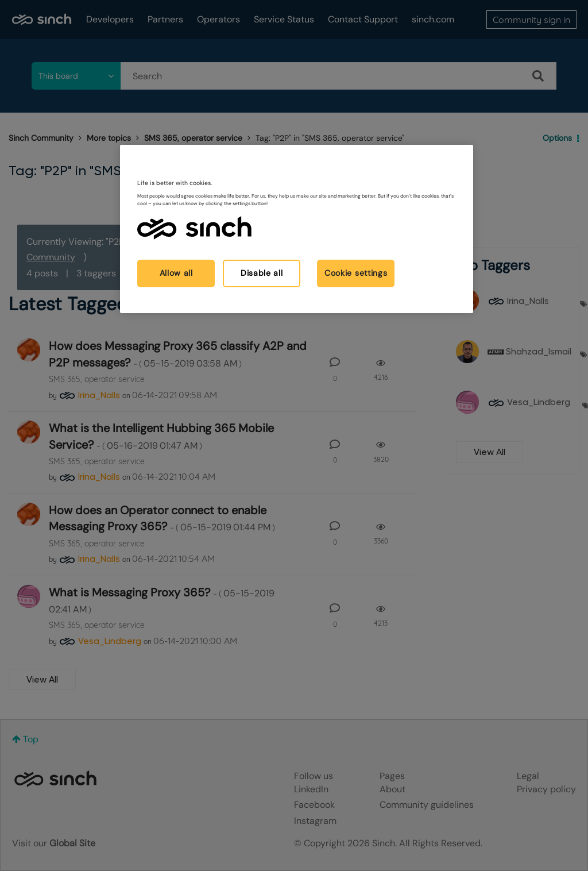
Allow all (176, 273)
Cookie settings (356, 273)
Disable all (262, 273)
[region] (296, 229)
